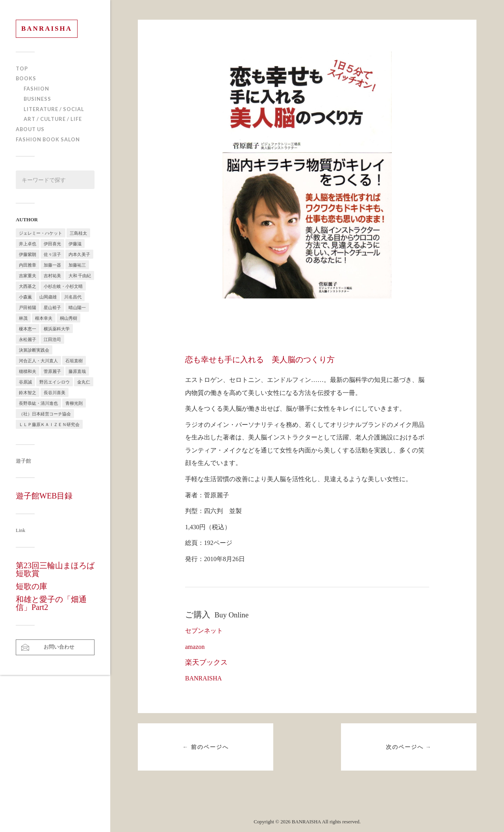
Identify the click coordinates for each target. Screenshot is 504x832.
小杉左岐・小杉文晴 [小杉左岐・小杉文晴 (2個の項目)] (63, 286)
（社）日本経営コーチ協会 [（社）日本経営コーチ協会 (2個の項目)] (45, 414)
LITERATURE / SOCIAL (54, 109)
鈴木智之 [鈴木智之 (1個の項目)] (28, 392)
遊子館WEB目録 (44, 496)
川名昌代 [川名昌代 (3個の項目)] (73, 297)
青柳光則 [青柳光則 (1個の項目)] (74, 403)
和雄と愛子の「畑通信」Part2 (51, 603)
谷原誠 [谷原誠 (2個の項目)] (25, 382)
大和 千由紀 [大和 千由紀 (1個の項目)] (80, 275)
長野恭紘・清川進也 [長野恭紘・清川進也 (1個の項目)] (38, 403)
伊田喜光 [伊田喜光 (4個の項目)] (52, 244)
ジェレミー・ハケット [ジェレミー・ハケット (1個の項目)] (41, 233)
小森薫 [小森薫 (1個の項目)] (25, 297)
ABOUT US (30, 129)
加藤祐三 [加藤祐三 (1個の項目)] (77, 265)
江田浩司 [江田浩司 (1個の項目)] (52, 339)
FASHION (36, 89)
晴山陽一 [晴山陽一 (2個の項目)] (77, 307)
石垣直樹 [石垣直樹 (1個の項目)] (74, 360)
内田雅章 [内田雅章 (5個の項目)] (28, 265)
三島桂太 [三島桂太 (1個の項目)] (78, 233)
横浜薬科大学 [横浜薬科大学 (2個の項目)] (57, 329)
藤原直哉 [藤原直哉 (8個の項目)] (77, 371)
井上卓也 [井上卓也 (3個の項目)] (28, 244)
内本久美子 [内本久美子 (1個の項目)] (79, 254)
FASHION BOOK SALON (48, 139)
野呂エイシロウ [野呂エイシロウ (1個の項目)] (55, 382)
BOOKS (26, 78)
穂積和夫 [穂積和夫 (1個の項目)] (28, 371)
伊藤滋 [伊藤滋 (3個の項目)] (75, 244)
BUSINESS (37, 99)
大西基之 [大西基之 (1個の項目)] (28, 286)
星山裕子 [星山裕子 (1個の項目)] (52, 307)
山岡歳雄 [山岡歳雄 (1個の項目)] (48, 297)
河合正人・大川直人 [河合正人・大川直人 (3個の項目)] (38, 360)
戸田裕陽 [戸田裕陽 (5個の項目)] (28, 307)
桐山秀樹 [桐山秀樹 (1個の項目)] (69, 318)
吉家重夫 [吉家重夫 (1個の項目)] (28, 275)
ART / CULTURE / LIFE (53, 119)
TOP (22, 69)
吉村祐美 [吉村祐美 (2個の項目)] (52, 275)
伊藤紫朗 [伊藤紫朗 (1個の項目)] (28, 254)
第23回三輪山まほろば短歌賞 (55, 569)
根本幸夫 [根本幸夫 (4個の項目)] (44, 318)
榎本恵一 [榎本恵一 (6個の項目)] (28, 329)
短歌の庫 (31, 586)
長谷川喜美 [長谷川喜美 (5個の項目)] (55, 392)
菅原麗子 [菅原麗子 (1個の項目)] (52, 371)
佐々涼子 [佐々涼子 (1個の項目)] (52, 254)
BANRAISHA (47, 29)
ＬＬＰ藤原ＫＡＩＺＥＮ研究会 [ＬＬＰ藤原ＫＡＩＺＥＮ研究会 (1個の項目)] (49, 424)
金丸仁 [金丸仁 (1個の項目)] (84, 382)
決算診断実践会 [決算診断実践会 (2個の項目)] (34, 350)
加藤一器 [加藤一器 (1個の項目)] (52, 265)
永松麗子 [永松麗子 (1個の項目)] (28, 339)
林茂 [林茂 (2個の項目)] (23, 318)
